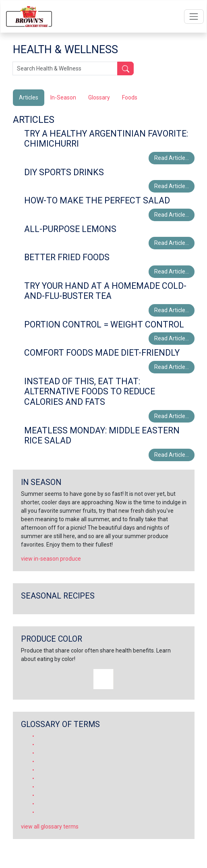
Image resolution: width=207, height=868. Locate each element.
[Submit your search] (125, 68)
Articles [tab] (29, 97)
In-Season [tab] (63, 97)
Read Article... (172, 158)
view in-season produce (51, 559)
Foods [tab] (130, 97)
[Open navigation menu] (194, 16)
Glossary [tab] (99, 97)
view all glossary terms (50, 827)
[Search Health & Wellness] (65, 68)
